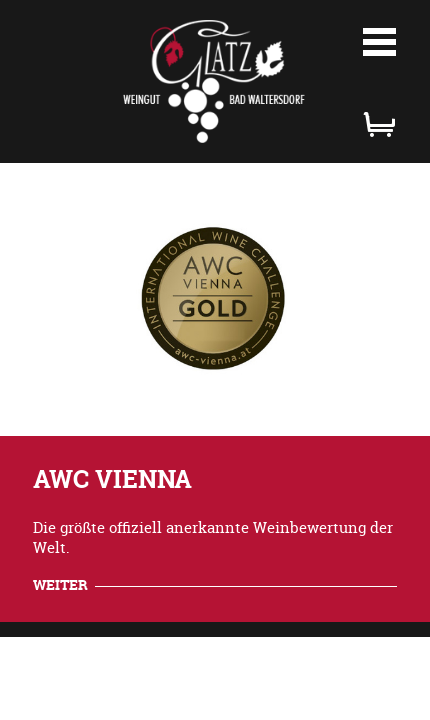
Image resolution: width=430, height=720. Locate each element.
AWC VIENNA (112, 480)
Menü (380, 42)
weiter (60, 585)
